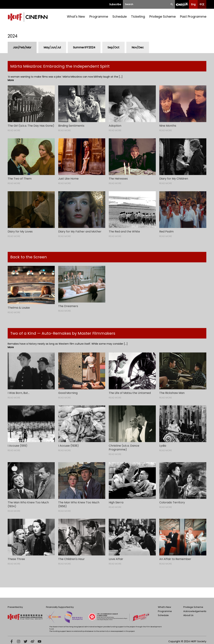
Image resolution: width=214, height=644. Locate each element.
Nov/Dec (138, 47)
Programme (99, 17)
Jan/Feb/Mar (22, 47)
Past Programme (193, 17)
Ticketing (138, 17)
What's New (76, 17)
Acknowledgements (195, 611)
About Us (188, 615)
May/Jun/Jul (52, 47)
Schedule (120, 17)
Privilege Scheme (163, 17)
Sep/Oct (113, 47)
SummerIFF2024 (84, 47)
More (11, 80)
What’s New (165, 607)
